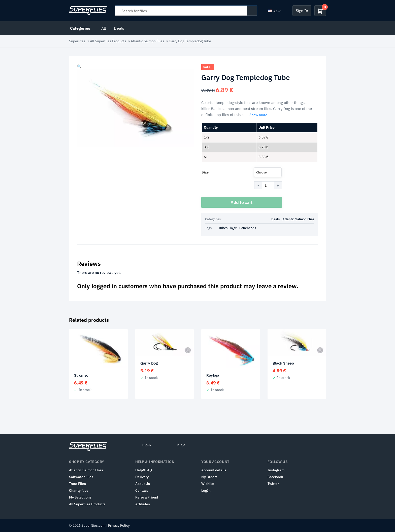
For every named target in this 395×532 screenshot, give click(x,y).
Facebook (275, 477)
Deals (119, 28)
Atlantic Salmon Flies (147, 41)
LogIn (206, 490)
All (104, 28)
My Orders (209, 477)
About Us (143, 484)
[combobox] (268, 172)
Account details (214, 470)
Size (205, 172)
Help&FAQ (144, 470)
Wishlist (208, 484)
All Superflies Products (108, 41)
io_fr (233, 228)
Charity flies (79, 490)
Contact (142, 490)
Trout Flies (77, 484)
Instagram (276, 470)
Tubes (223, 228)
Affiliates (143, 504)
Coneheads (248, 228)
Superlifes (77, 41)
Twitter (273, 484)
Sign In (302, 11)
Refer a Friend (147, 497)
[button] (79, 66)
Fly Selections (80, 497)
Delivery (142, 477)
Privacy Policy (119, 525)
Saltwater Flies (81, 477)
